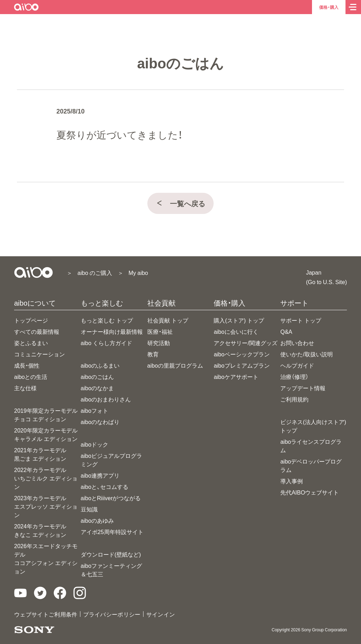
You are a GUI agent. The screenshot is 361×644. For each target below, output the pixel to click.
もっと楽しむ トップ (107, 320)
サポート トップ (301, 320)
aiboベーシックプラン (241, 354)
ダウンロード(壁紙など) (111, 554)
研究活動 (159, 343)
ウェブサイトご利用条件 (46, 614)
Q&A (286, 331)
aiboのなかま (97, 388)
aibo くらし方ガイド (106, 343)
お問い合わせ (297, 343)
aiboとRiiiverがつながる (111, 498)
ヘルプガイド (297, 365)
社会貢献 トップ (168, 320)
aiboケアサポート (236, 376)
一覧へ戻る (180, 203)
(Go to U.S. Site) (326, 282)
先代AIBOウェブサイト (310, 492)
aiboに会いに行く (236, 331)
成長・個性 (27, 365)
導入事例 (292, 481)
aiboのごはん (97, 376)
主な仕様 (25, 388)
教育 (153, 354)
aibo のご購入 (95, 272)
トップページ (31, 320)
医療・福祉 (160, 331)
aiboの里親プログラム (175, 365)
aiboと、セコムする (105, 486)
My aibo (138, 272)
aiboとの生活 (31, 376)
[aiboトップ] (27, 7)
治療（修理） (294, 376)
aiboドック (94, 444)
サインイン (161, 614)
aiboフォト (94, 410)
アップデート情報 (303, 388)
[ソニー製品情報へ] (34, 630)
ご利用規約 (294, 399)
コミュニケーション (39, 354)
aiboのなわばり (100, 422)
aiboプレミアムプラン (241, 365)
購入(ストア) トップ (239, 320)
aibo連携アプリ (100, 475)
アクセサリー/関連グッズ (245, 343)
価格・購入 (329, 7)
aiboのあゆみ (97, 520)
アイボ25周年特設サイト (112, 532)
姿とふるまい (31, 343)
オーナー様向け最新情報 (112, 331)
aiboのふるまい (100, 365)
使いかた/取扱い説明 (306, 354)
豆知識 (89, 509)
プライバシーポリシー (112, 614)
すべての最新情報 (37, 331)
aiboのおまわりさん (106, 399)
